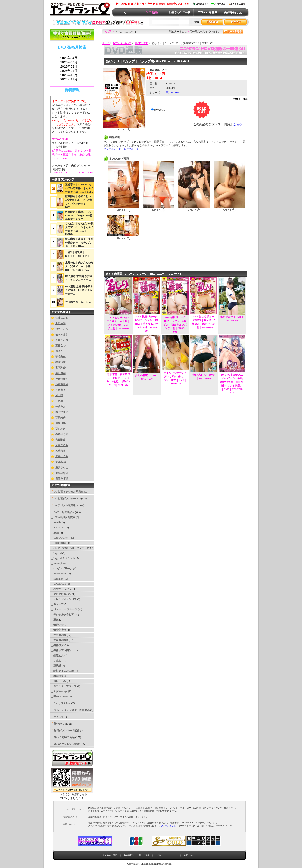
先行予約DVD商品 (64, 737)
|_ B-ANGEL (57, 528)
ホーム (106, 43)
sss (72, 69)
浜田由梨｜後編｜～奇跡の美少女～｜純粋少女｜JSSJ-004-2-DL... (79, 242)
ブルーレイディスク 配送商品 (72, 710)
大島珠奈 (60, 440)
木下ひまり (62, 412)
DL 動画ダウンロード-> (67, 499)
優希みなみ (62, 473)
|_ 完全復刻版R (59, 640)
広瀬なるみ (62, 445)
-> (64, 512)
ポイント (60, 351)
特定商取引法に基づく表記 (137, 855)
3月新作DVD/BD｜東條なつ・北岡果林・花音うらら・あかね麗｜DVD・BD (72, 154)
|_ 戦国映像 (57, 676)
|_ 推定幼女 (57, 655)
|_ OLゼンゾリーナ (61, 569)
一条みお (60, 407)
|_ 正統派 (56, 666)
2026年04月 (72, 58)
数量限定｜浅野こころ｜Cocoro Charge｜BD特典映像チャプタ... (79, 216)
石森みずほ (62, 479)
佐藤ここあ (62, 318)
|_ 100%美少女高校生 (63, 517)
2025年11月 (72, 80)
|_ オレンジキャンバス (63, 599)
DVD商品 (160, 110)
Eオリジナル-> (62, 703)
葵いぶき (60, 429)
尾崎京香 (60, 451)
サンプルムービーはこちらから (122, 149)
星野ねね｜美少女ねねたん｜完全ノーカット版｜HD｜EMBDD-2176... (79, 266)
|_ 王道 (54, 620)
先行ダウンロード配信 (67, 731)
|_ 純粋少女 (57, 645)
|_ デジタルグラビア (62, 615)
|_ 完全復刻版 (58, 635)
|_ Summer (56, 579)
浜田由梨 (60, 323)
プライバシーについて (167, 855)
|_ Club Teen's (58, 543)
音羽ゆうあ (62, 456)
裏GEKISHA (142, 43)
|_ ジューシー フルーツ (64, 609)
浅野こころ (62, 329)
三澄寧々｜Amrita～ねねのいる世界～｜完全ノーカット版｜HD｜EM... (79, 188)
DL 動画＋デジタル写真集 (69, 492)
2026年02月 (72, 67)
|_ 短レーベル (58, 681)
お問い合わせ (190, 855)
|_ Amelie (55, 522)
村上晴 (59, 395)
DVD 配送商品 (122, 43)
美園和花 (60, 462)
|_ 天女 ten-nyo (59, 691)
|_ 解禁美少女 (58, 630)
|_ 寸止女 (56, 661)
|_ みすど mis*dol (61, 589)
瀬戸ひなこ (62, 467)
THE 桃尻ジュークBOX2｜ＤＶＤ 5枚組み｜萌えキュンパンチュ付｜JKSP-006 (147, 324)
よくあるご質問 (110, 855)
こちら (237, 124)
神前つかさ (62, 379)
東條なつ (60, 346)
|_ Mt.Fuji (56, 563)
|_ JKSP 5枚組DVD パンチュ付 (70, 548)
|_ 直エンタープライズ (63, 686)
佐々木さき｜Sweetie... (78, 302)
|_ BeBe (54, 533)
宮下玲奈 (60, 368)
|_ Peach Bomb (59, 574)
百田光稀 (60, 418)
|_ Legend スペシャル (62, 558)
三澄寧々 (60, 390)
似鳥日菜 (60, 423)
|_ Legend (56, 553)
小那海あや (62, 384)
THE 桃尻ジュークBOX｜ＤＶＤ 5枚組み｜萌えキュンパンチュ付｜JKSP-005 (175, 325)
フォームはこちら (169, 826)
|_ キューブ (57, 604)
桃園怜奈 (60, 362)
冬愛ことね (62, 340)
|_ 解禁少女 (57, 625)
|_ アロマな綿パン (61, 594)
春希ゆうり (62, 434)
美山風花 (60, 373)
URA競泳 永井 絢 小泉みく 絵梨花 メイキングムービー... (79, 290)
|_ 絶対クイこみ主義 (62, 671)
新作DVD (59, 724)
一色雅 (59, 401)
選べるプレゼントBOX (67, 744)
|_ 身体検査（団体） (62, 650)
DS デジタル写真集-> (66, 505)
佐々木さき (62, 334)
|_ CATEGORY (60, 538)
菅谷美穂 (60, 357)
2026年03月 (72, 62)
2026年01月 (72, 71)
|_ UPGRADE (58, 584)
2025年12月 (72, 75)
